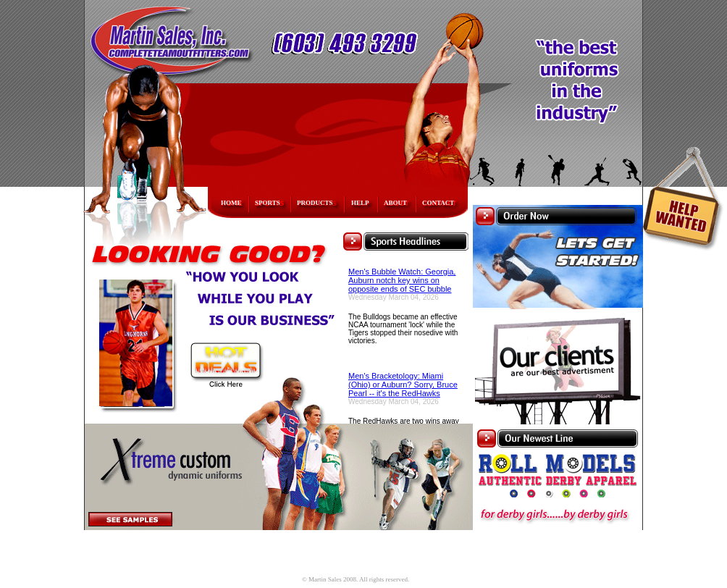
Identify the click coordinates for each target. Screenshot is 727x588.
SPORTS (268, 203)
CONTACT (438, 203)
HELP (360, 203)
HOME (231, 203)
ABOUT (395, 203)
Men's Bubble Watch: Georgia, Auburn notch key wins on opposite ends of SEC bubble (402, 280)
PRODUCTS (315, 203)
